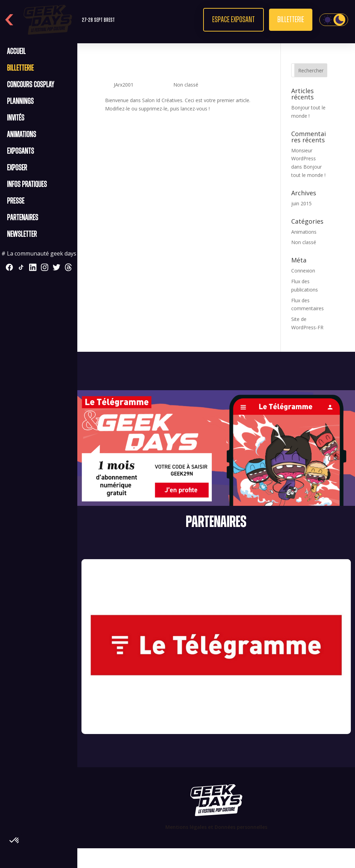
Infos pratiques (27, 185)
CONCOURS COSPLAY (31, 85)
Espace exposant (233, 20)
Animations (21, 135)
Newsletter (22, 234)
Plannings (20, 101)
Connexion (303, 271)
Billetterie (291, 20)
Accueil (16, 52)
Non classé (186, 85)
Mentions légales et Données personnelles (216, 827)
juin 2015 (301, 203)
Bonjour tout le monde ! (165, 72)
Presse (16, 201)
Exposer (17, 168)
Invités (16, 118)
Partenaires (23, 218)
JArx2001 (124, 85)
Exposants (20, 151)
